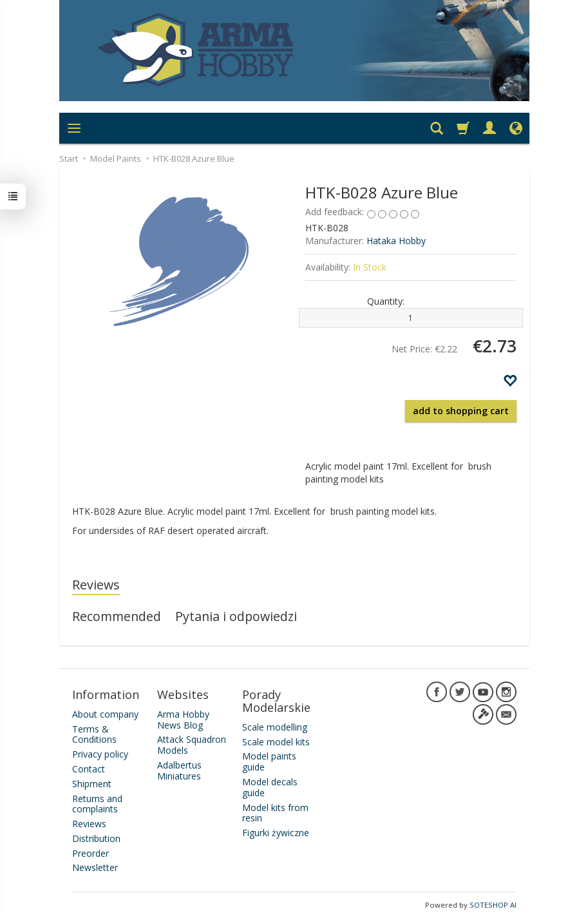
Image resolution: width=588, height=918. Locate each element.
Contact (89, 769)
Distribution (96, 838)
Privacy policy (100, 754)
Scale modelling (275, 727)
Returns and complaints (97, 804)
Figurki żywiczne (276, 833)
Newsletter (95, 867)
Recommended (117, 616)
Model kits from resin (275, 813)
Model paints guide (269, 761)
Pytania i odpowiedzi (236, 616)
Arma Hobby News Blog (183, 720)
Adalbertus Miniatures (179, 770)
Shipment (92, 784)
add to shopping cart (461, 411)
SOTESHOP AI (493, 905)
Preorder (90, 853)
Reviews (96, 585)
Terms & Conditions (94, 734)
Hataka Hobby (396, 241)
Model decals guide (270, 787)
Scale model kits (276, 742)
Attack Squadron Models (192, 745)
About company (105, 714)
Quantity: (386, 301)
